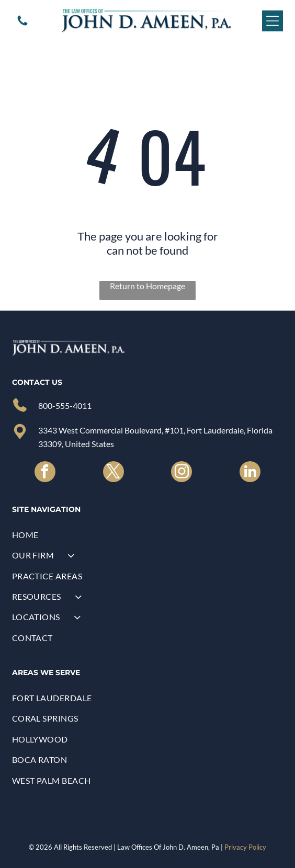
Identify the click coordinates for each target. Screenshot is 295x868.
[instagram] (181, 473)
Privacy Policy (245, 847)
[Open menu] (273, 21)
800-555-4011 (65, 406)
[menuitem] (148, 535)
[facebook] (45, 473)
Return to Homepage (147, 286)
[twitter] (114, 473)
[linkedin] (250, 473)
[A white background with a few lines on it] (22, 24)
